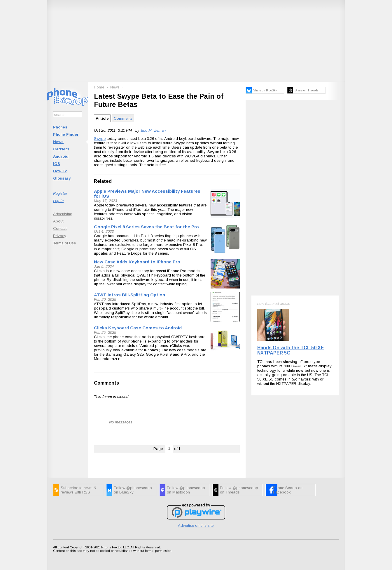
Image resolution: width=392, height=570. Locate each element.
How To (60, 171)
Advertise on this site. (196, 525)
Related (103, 181)
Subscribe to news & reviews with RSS (78, 490)
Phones (60, 127)
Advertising (63, 214)
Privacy (60, 236)
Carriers (61, 149)
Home (99, 87)
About (58, 221)
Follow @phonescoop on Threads (239, 490)
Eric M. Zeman (153, 130)
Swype (100, 139)
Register (60, 193)
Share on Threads (306, 90)
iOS (57, 164)
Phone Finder (66, 134)
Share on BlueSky (265, 90)
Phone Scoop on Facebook (288, 490)
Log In (58, 201)
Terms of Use (64, 243)
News (58, 142)
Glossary (62, 178)
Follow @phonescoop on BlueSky (133, 490)
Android (61, 156)
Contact (60, 228)
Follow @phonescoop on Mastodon (186, 490)
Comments (123, 118)
